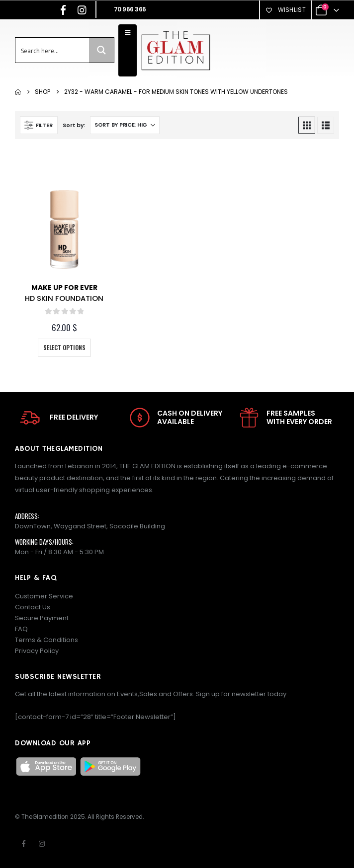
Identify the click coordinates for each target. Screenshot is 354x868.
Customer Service (44, 596)
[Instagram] (82, 10)
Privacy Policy (37, 651)
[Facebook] (63, 10)
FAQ (21, 629)
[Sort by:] (125, 125)
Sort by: (74, 125)
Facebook (23, 844)
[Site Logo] (176, 50)
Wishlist (285, 10)
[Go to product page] (64, 227)
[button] (39, 125)
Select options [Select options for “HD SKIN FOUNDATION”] (64, 347)
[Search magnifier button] (101, 50)
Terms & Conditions (46, 640)
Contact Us (33, 607)
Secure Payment (42, 618)
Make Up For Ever (64, 288)
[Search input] (53, 50)
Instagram (42, 844)
